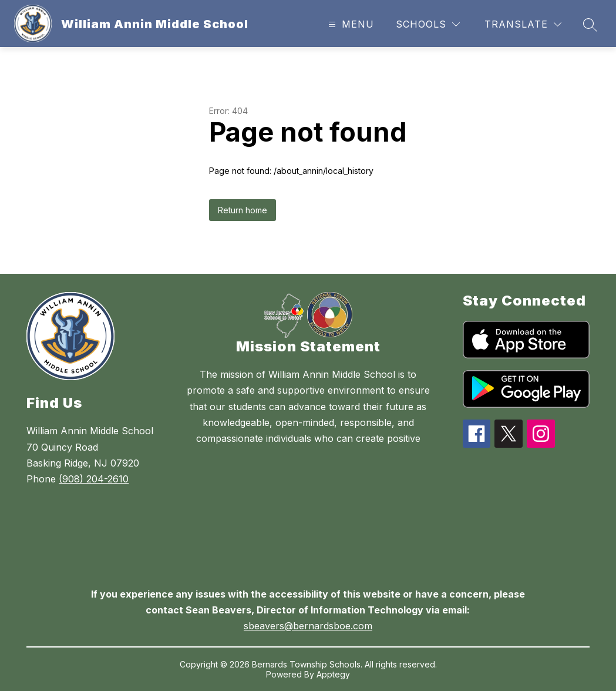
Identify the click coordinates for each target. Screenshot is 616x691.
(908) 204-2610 (94, 479)
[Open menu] (350, 24)
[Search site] (590, 25)
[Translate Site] (523, 24)
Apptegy (333, 674)
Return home (243, 210)
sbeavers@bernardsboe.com (308, 626)
